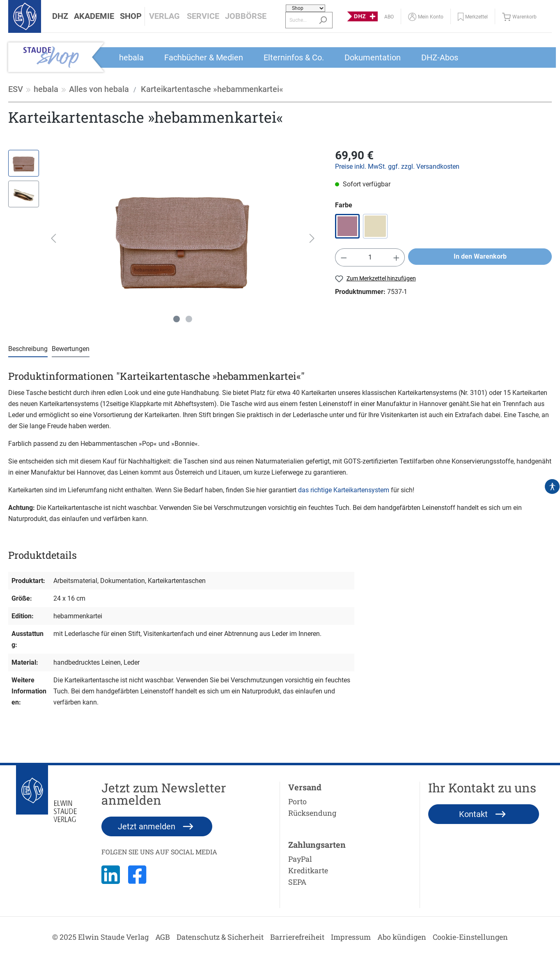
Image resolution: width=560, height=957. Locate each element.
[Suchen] (323, 20)
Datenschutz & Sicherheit (220, 937)
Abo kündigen (402, 937)
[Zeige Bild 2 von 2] (189, 319)
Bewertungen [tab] (71, 349)
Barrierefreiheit (297, 937)
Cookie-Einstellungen (470, 937)
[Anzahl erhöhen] (397, 257)
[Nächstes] (312, 238)
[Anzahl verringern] (344, 257)
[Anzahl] (370, 257)
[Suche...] (300, 20)
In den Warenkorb (480, 256)
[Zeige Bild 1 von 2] (177, 319)
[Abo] (389, 16)
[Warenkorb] (521, 16)
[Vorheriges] (53, 238)
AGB (163, 937)
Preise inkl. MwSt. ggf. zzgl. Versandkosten (397, 166)
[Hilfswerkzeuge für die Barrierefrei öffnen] (552, 487)
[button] (60, 16)
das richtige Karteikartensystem (344, 490)
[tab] (28, 349)
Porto (297, 801)
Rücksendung (312, 813)
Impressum (351, 937)
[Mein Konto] (426, 16)
